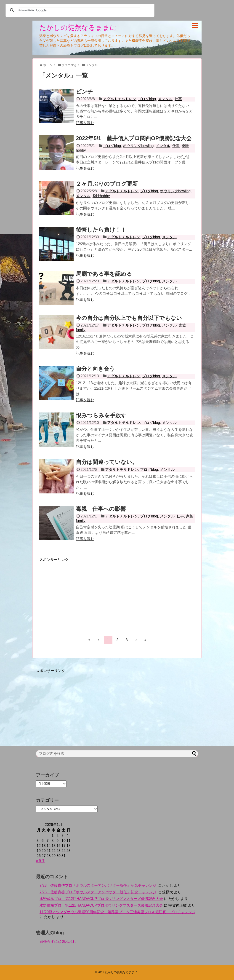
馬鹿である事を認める (104, 274)
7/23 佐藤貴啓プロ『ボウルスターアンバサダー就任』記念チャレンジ (98, 885)
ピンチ (84, 92)
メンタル (165, 99)
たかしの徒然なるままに (78, 28)
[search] (79, 10)
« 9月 (40, 861)
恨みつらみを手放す (101, 415)
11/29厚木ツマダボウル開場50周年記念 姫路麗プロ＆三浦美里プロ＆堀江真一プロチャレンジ (117, 912)
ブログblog (147, 99)
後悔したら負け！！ (101, 230)
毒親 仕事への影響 (101, 509)
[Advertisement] (78, 594)
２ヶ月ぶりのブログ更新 (107, 184)
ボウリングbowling (138, 146)
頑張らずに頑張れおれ (58, 941)
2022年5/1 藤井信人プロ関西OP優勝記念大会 (134, 138)
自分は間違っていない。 (107, 462)
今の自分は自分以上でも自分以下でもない (129, 318)
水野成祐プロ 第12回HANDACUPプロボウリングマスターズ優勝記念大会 (101, 899)
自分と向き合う (95, 369)
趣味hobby (101, 196)
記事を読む (85, 123)
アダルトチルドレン (120, 99)
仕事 (178, 99)
